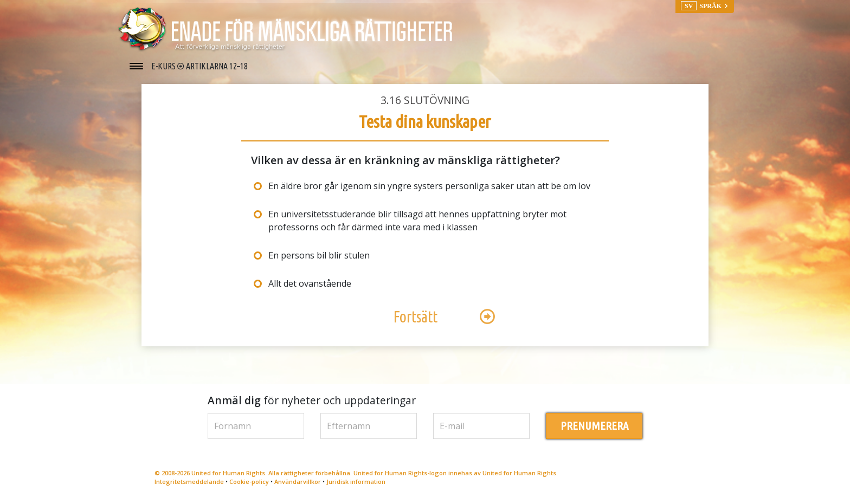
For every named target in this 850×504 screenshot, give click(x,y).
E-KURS (164, 66)
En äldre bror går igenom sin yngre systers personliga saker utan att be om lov (429, 186)
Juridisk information (356, 482)
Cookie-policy (249, 482)
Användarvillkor (298, 482)
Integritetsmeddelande (189, 482)
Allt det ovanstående (310, 283)
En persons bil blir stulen (319, 255)
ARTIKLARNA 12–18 (217, 66)
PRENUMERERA (594, 426)
